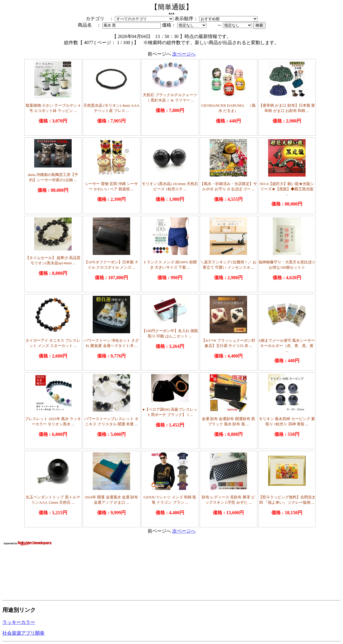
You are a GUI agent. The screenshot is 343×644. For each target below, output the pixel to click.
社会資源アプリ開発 (23, 633)
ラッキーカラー (19, 622)
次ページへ (184, 54)
